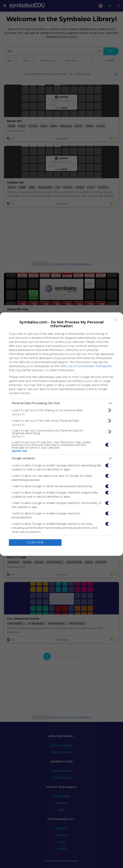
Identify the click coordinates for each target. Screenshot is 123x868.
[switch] (108, 410)
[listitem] (62, 403)
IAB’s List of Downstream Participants (86, 366)
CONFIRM (35, 542)
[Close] (115, 320)
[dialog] (62, 434)
